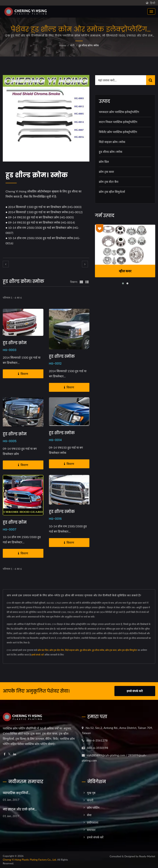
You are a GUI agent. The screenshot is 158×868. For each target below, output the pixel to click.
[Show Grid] (81, 282)
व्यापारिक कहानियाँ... (17, 793)
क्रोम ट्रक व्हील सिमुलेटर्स (112, 192)
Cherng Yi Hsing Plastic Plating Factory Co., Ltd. (30, 860)
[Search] (121, 80)
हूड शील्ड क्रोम (85, 650)
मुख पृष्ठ (91, 793)
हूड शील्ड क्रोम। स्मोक (89, 45)
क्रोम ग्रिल (104, 162)
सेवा (89, 815)
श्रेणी (72, 45)
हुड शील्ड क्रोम (15, 343)
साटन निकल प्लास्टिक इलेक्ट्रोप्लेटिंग (118, 122)
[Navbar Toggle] (151, 11)
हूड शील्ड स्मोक (98, 650)
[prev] (6, 264)
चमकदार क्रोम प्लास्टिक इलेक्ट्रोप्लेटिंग (119, 112)
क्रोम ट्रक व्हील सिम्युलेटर (127, 650)
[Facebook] (5, 754)
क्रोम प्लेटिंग (93, 808)
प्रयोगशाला (93, 822)
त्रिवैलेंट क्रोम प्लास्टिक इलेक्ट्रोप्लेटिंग (118, 132)
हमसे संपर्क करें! (135, 691)
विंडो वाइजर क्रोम (72, 650)
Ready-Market (147, 856)
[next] (85, 264)
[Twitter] (9, 754)
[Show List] (87, 282)
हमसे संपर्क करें (38, 655)
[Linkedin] (15, 754)
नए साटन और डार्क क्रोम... (20, 809)
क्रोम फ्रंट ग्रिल (43, 650)
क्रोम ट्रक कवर (106, 172)
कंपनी (90, 800)
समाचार (91, 830)
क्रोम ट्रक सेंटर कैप (109, 182)
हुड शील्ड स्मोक (62, 356)
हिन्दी (153, 3)
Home (63, 45)
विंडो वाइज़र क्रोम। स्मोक (112, 142)
